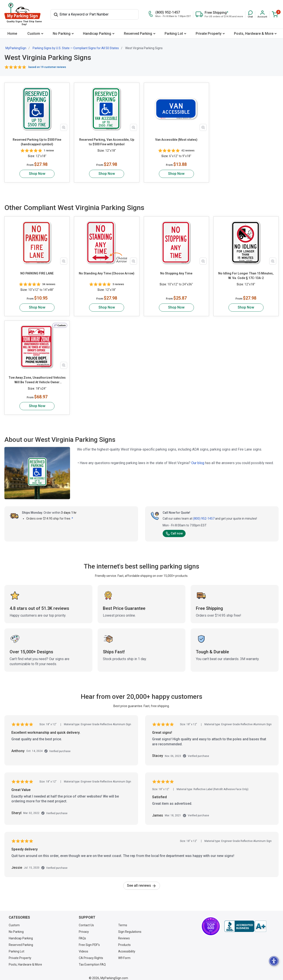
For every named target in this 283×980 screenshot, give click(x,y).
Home (12, 34)
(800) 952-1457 (204, 514)
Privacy (84, 927)
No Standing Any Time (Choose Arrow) (107, 273)
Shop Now (37, 174)
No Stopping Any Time (176, 273)
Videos (83, 947)
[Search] (95, 14)
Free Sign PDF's (89, 940)
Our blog (198, 458)
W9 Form (124, 953)
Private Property (209, 34)
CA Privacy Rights (91, 953)
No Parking (62, 34)
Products (124, 940)
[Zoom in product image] (64, 127)
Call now (174, 529)
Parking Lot (174, 34)
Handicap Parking (97, 34)
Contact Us (86, 921)
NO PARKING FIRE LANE (37, 273)
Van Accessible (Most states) (176, 140)
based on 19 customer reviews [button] (47, 67)
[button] (250, 14)
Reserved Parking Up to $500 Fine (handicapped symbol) (37, 142)
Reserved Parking (138, 34)
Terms (123, 921)
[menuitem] (12, 34)
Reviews (124, 934)
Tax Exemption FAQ (92, 960)
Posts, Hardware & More (254, 34)
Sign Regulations (130, 927)
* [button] (72, 514)
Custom (34, 34)
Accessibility (127, 947)
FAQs (82, 934)
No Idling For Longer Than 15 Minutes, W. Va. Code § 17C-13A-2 (246, 276)
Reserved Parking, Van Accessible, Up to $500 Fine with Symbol (107, 142)
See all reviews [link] (142, 881)
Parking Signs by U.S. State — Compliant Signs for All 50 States (76, 48)
